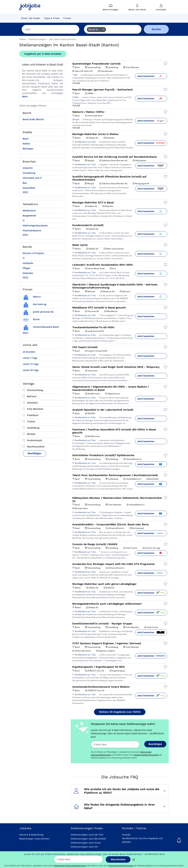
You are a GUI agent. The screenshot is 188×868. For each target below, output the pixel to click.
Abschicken (118, 859)
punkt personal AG (38, 312)
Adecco (32, 297)
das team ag (34, 304)
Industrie (28, 168)
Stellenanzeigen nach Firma (86, 843)
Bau (25, 183)
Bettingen (28, 149)
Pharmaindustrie (32, 230)
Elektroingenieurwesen (35, 225)
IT (24, 220)
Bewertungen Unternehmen (34, 839)
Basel (26, 139)
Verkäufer (28, 263)
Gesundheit (29, 188)
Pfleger (27, 268)
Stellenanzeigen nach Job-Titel (87, 835)
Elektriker (28, 273)
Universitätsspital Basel (41, 327)
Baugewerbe (29, 216)
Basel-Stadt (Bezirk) (33, 119)
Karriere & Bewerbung (31, 835)
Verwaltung (29, 173)
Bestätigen (34, 453)
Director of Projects (33, 253)
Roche (31, 319)
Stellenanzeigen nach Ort (84, 847)
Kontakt (126, 835)
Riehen (26, 144)
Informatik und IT (32, 178)
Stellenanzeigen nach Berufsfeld (88, 839)
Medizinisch (29, 211)
